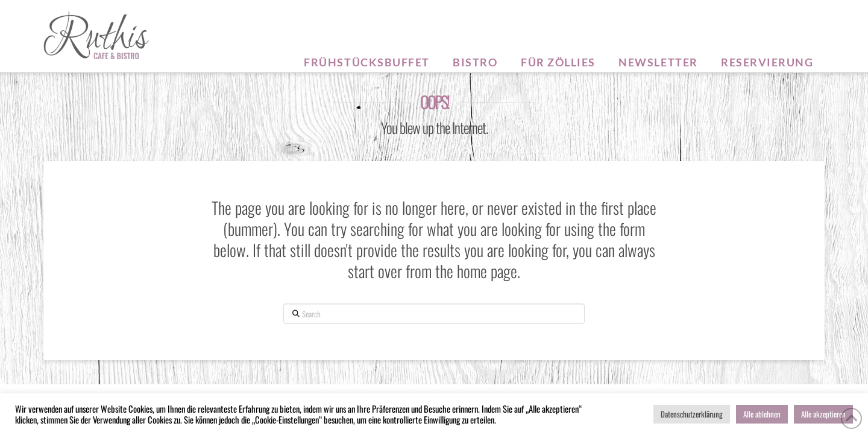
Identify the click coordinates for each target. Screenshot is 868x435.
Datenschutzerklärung (692, 414)
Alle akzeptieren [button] (823, 414)
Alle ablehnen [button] (762, 414)
